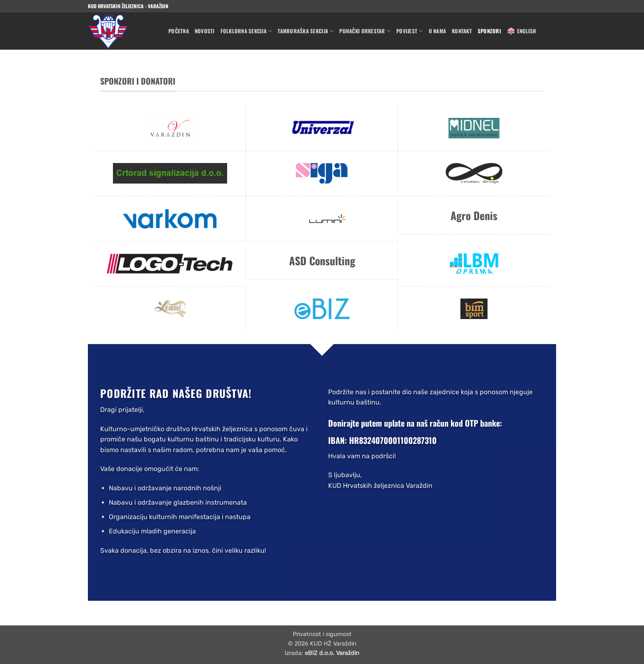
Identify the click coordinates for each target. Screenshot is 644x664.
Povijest (410, 31)
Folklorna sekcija (246, 31)
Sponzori (489, 31)
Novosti (205, 31)
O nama (438, 31)
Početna (179, 31)
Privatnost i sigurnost (322, 634)
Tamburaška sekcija (306, 31)
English (522, 31)
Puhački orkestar (365, 31)
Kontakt (462, 31)
